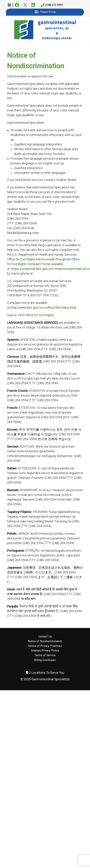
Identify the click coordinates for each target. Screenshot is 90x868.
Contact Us (45, 637)
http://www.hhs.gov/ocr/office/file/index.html (43, 307)
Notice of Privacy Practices (45, 646)
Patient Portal (45, 12)
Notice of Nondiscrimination (45, 641)
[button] (9, 5)
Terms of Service (45, 655)
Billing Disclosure (45, 660)
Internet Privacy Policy (45, 651)
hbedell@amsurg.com (23, 233)
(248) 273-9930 (52, 5)
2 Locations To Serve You (45, 673)
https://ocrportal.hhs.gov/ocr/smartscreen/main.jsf (49, 269)
